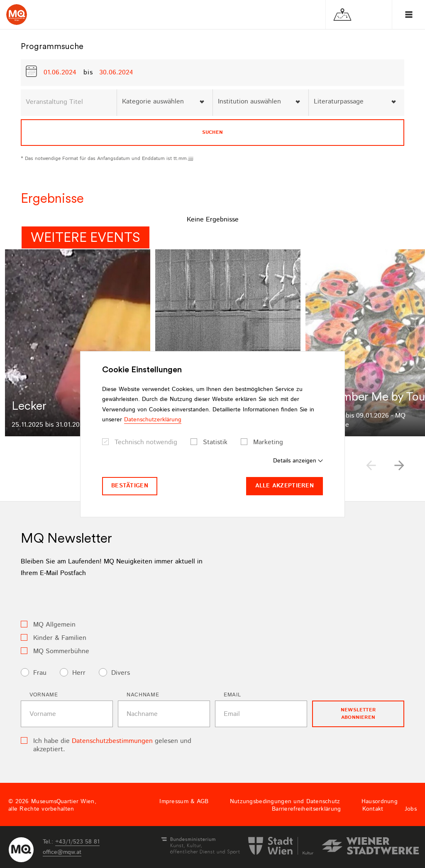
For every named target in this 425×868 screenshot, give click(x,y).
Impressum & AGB (184, 802)
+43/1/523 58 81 (77, 842)
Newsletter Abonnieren (358, 714)
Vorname (44, 695)
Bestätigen (130, 486)
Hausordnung (380, 802)
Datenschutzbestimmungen (112, 741)
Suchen (212, 132)
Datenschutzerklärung (153, 420)
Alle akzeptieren (285, 486)
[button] (399, 465)
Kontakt (373, 809)
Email (232, 695)
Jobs (411, 809)
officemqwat (62, 852)
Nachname (143, 695)
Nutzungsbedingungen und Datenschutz (285, 802)
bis (88, 73)
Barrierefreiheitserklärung (306, 809)
